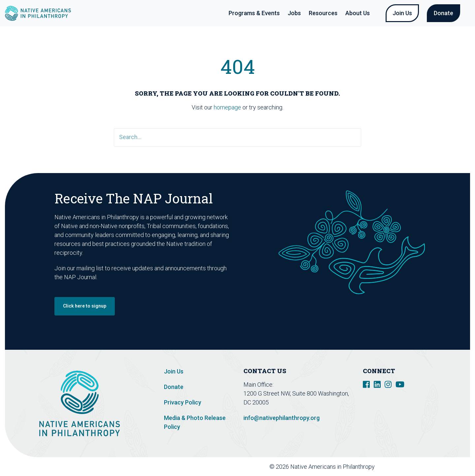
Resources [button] (323, 13)
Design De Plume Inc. (436, 467)
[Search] (237, 137)
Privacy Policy (183, 402)
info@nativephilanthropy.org (282, 418)
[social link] (366, 384)
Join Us (402, 13)
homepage (227, 107)
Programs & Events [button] (254, 13)
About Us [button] (358, 13)
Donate (443, 13)
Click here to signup (85, 306)
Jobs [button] (294, 13)
